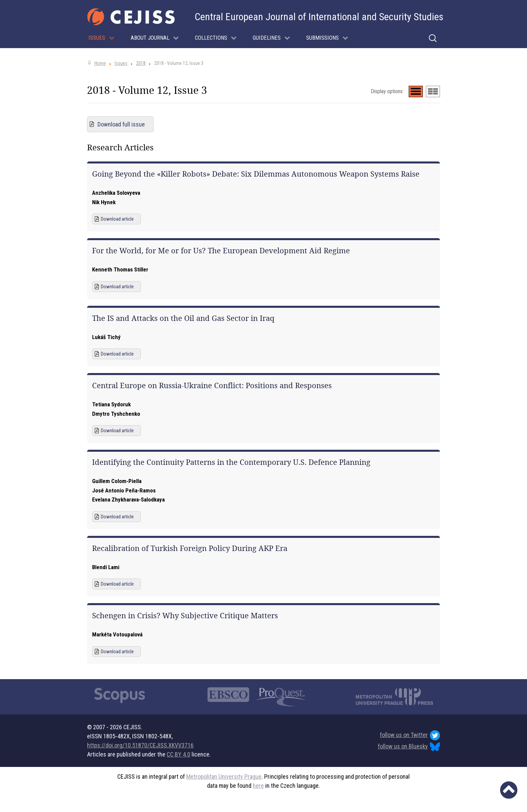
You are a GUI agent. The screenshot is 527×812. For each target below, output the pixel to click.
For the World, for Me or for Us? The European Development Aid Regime (221, 251)
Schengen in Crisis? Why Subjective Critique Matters (185, 616)
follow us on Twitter (410, 735)
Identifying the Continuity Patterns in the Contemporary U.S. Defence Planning (231, 462)
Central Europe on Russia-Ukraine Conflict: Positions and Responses (212, 385)
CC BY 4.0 (178, 754)
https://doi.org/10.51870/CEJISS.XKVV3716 (140, 745)
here (258, 786)
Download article (117, 219)
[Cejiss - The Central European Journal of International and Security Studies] (131, 17)
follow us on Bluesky (409, 747)
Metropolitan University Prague (224, 777)
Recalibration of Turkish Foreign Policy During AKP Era (190, 548)
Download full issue (121, 124)
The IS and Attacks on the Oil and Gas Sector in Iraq (183, 318)
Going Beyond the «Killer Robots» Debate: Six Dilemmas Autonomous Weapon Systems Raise (256, 174)
